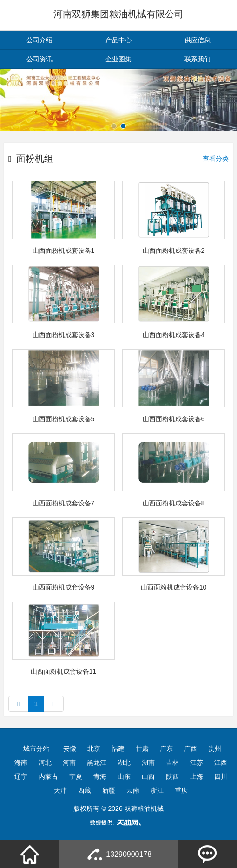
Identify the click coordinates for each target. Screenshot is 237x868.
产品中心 (118, 40)
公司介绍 (39, 40)
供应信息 (197, 40)
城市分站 (36, 749)
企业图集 (118, 59)
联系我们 (197, 59)
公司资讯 (39, 59)
